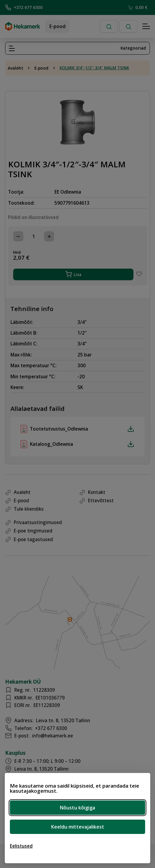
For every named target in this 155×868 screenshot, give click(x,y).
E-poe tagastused (33, 539)
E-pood (57, 26)
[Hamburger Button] (146, 27)
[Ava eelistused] (21, 846)
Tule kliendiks (29, 509)
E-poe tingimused (33, 531)
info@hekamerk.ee (53, 736)
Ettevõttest (101, 500)
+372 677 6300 (24, 7)
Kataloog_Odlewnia (82, 444)
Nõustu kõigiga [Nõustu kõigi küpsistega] (77, 808)
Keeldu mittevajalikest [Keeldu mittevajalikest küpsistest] (78, 827)
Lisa (73, 274)
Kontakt (97, 492)
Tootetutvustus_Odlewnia (82, 429)
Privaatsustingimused (38, 522)
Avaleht (16, 68)
